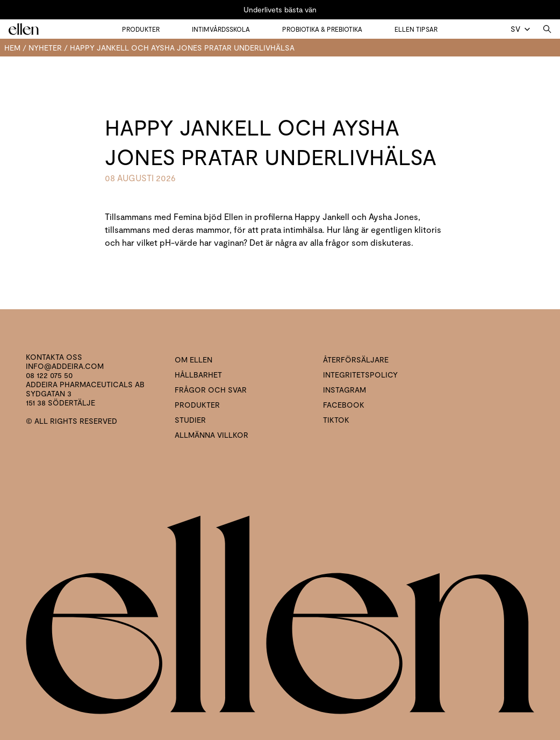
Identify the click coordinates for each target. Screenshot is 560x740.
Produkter (141, 29)
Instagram (344, 390)
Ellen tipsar (416, 29)
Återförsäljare (356, 360)
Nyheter (45, 48)
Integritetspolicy (360, 375)
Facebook (344, 405)
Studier (190, 420)
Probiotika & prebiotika (322, 29)
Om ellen (193, 360)
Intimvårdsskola (221, 29)
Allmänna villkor (211, 435)
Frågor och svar (211, 390)
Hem (12, 48)
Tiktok (336, 420)
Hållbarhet (198, 375)
